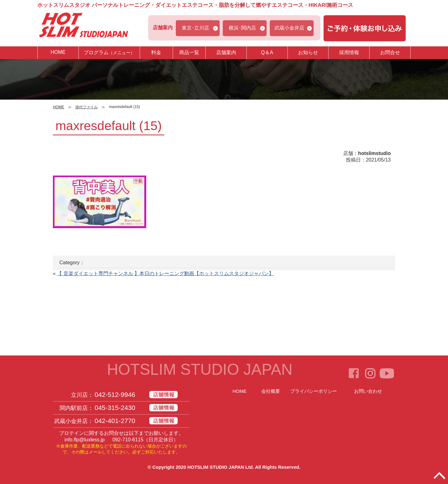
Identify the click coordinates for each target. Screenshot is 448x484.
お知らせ (308, 52)
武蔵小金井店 (289, 28)
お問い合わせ (368, 391)
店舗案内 (226, 52)
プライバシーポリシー (314, 391)
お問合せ (390, 52)
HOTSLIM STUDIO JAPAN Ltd (220, 467)
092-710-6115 (128, 440)
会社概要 (271, 391)
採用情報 (349, 52)
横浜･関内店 (242, 28)
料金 (156, 52)
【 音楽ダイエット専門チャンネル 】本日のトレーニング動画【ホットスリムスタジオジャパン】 (165, 273)
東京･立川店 (195, 28)
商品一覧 (189, 52)
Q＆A (267, 52)
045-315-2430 (115, 408)
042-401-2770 (115, 421)
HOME (58, 52)
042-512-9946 (115, 395)
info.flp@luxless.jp (84, 440)
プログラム (109, 52)
